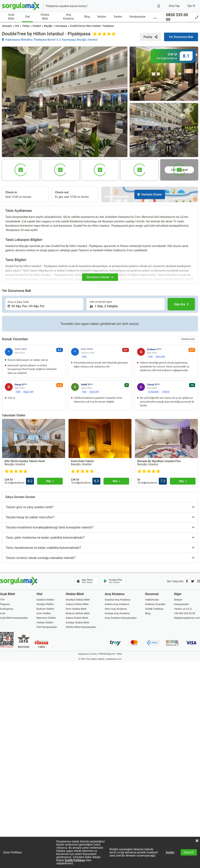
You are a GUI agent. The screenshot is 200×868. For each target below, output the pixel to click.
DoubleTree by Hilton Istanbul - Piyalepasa (92, 26)
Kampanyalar (138, 17)
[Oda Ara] (181, 304)
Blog (87, 17)
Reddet (170, 852)
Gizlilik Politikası (75, 860)
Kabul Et (189, 852)
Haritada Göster (150, 194)
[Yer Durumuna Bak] (181, 37)
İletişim (102, 17)
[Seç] (50, 481)
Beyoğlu (48, 26)
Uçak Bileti (11, 17)
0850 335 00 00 (182, 17)
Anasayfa (7, 26)
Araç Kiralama (68, 17)
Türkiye (26, 26)
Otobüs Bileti (45, 17)
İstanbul (37, 26)
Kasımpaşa (61, 26)
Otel (27, 17)
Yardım (118, 17)
